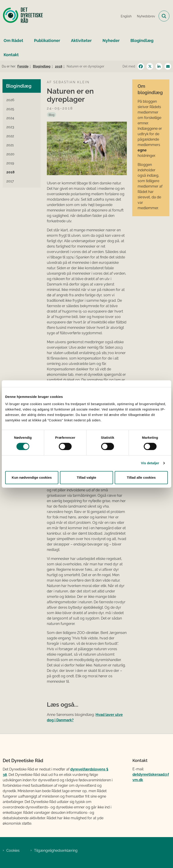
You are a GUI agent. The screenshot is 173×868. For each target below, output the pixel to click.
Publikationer (47, 41)
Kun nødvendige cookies (32, 477)
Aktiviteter (81, 41)
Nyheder (111, 41)
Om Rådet (13, 41)
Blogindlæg (142, 41)
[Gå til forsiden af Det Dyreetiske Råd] (22, 16)
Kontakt (11, 55)
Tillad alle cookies (141, 477)
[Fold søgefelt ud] (164, 16)
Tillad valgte (86, 477)
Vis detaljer (150, 463)
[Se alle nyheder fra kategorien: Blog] (51, 115)
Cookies (13, 851)
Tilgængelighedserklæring (56, 851)
